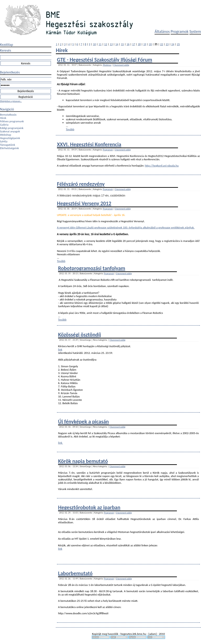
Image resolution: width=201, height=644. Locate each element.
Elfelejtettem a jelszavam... (11, 101)
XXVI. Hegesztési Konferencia (89, 144)
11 (100, 44)
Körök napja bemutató (83, 461)
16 (128, 44)
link (60, 349)
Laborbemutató (75, 573)
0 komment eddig (121, 65)
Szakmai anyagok (10, 131)
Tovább (70, 129)
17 (134, 44)
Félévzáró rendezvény (81, 184)
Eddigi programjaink (12, 128)
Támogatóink (8, 145)
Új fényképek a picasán (83, 421)
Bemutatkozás (8, 115)
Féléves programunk (12, 121)
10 (94, 44)
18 (139, 44)
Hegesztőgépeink (10, 138)
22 (162, 44)
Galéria (4, 125)
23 (167, 44)
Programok (180, 32)
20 (150, 44)
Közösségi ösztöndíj (80, 335)
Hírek (3, 118)
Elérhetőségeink (9, 148)
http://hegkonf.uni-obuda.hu (162, 166)
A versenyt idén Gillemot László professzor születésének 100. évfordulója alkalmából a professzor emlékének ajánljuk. (126, 227)
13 (111, 44)
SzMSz (4, 141)
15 (122, 44)
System (195, 32)
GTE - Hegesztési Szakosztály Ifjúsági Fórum (105, 60)
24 (173, 44)
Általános (162, 32)
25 (178, 44)
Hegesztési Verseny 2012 (84, 203)
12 (106, 44)
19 (145, 44)
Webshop (6, 135)
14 (117, 44)
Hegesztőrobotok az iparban (89, 507)
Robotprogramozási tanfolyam (92, 268)
